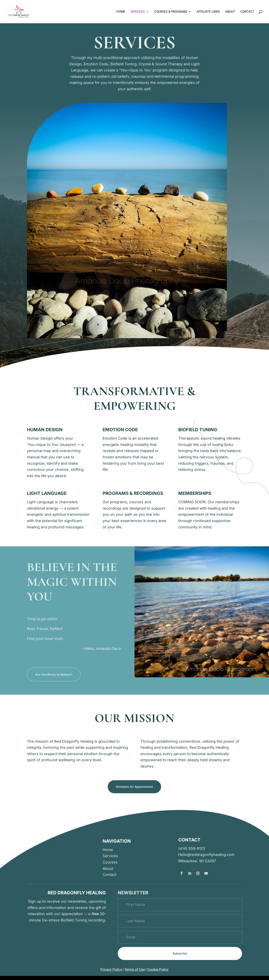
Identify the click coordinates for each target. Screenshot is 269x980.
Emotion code (120, 430)
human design (45, 430)
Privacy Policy (111, 969)
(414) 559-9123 (192, 848)
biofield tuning (198, 430)
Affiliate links (208, 12)
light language (47, 493)
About (230, 12)
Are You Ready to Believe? (54, 674)
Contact (247, 12)
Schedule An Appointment (134, 787)
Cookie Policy (158, 969)
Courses (110, 862)
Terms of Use (135, 969)
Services (138, 12)
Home (121, 12)
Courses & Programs (171, 12)
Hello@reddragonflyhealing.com (206, 855)
